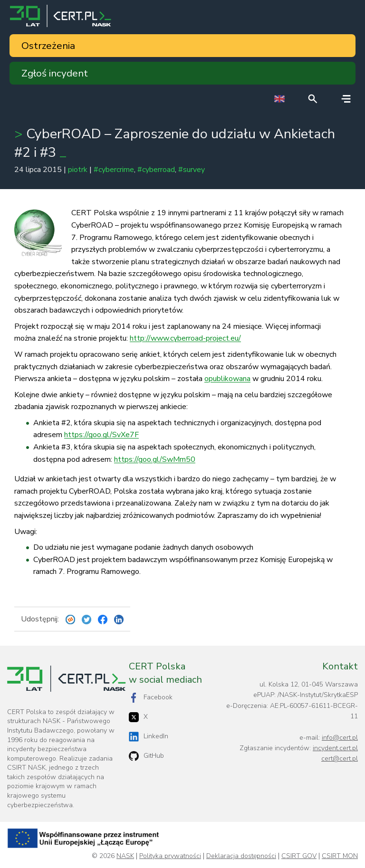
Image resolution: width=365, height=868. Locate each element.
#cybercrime (114, 170)
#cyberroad (156, 170)
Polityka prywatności (170, 856)
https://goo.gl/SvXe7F (101, 435)
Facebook (151, 698)
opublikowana (227, 379)
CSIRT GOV (299, 856)
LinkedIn (149, 737)
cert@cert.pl (340, 758)
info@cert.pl (340, 738)
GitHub (146, 756)
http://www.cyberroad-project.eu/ (185, 338)
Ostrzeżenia (48, 46)
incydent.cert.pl (335, 748)
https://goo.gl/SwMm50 (155, 459)
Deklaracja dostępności (241, 856)
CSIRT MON (340, 856)
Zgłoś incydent (55, 73)
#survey (192, 170)
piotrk (78, 170)
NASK (125, 856)
